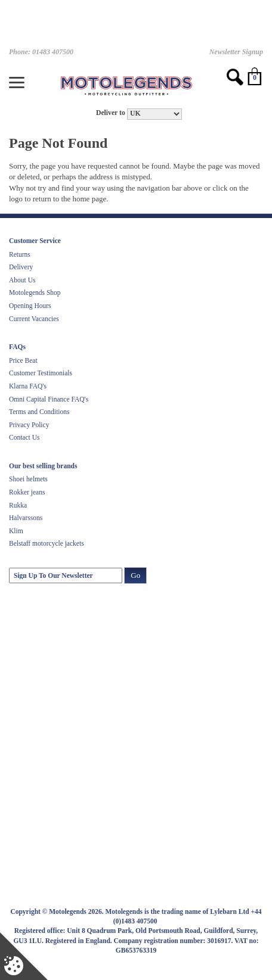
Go (135, 575)
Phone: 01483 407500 (41, 52)
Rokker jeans (27, 492)
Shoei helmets (28, 479)
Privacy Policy (29, 425)
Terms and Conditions (39, 412)
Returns (20, 254)
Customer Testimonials (41, 373)
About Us (22, 280)
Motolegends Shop (35, 293)
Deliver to (111, 113)
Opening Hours (30, 306)
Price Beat (23, 360)
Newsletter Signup (236, 52)
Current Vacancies (34, 319)
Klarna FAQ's (28, 386)
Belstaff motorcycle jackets (47, 543)
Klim (16, 531)
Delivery (21, 267)
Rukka (18, 505)
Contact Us (24, 437)
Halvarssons (26, 518)
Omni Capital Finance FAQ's (49, 399)
